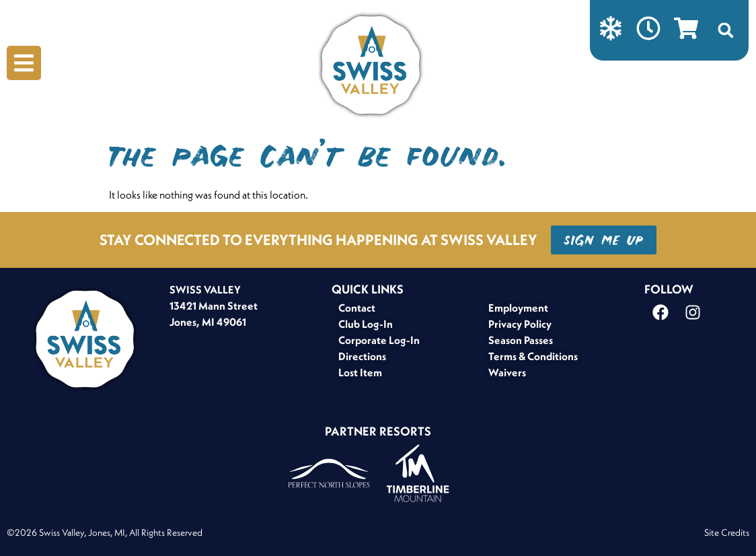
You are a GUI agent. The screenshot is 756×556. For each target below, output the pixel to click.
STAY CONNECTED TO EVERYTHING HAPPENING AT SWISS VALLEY (318, 240)
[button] (726, 30)
